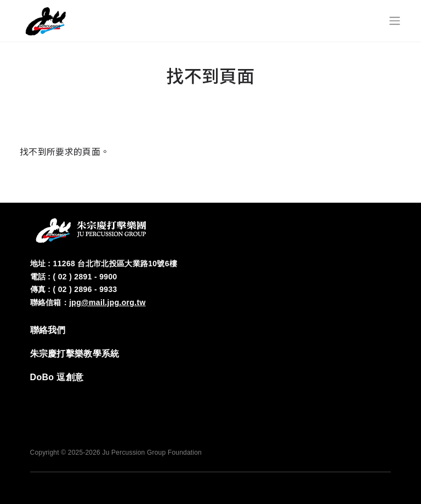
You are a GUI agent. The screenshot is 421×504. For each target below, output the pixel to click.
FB (315, 399)
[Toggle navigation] (395, 21)
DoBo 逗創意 (57, 377)
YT (381, 399)
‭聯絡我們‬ (48, 330)
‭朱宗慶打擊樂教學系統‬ (75, 354)
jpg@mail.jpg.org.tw (107, 302)
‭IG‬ (348, 399)
